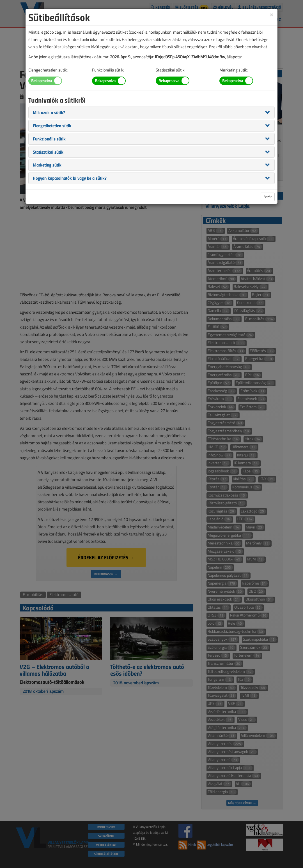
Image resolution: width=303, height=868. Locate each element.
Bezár (268, 197)
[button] (49, 112)
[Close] (272, 14)
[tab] (151, 112)
